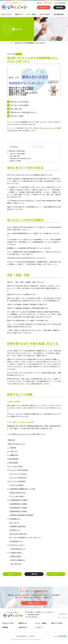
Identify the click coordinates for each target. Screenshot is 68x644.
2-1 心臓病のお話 (13, 455)
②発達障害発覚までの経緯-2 (18, 504)
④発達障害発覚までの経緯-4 (18, 511)
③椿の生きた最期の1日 (17, 560)
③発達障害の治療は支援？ (18, 526)
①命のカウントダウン (17, 545)
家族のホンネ (19, 14)
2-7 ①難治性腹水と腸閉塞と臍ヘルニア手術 (21, 489)
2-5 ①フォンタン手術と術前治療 (18, 470)
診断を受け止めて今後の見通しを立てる (23, 112)
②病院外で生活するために (18, 493)
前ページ (12, 574)
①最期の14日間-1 (16, 553)
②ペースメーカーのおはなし (18, 474)
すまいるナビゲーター (24, 434)
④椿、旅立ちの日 (16, 564)
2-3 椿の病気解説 (13, 463)
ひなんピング (5, 43)
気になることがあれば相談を (20, 105)
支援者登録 (59, 7)
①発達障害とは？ (15, 519)
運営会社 (39, 3)
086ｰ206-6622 (33, 617)
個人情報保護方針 (22, 636)
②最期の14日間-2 (16, 556)
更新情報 (5, 627)
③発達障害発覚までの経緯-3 (18, 508)
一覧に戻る (34, 574)
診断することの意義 (17, 116)
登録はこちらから (34, 603)
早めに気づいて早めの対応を (20, 102)
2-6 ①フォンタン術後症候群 (16, 481)
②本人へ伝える (14, 523)
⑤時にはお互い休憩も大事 (18, 534)
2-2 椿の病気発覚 (13, 459)
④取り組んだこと (15, 530)
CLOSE (38, 147)
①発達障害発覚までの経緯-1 (19, 500)
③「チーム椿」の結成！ (17, 496)
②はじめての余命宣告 (16, 485)
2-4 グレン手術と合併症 (15, 466)
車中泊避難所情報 (59, 14)
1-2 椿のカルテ (12, 451)
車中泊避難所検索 (60, 3)
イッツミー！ (44, 7)
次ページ (56, 574)
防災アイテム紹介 (45, 14)
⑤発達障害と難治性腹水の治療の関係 (21, 515)
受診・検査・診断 (16, 109)
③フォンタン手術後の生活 (18, 478)
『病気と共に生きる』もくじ (16, 444)
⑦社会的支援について (16, 541)
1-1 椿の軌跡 (12, 448)
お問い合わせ (48, 3)
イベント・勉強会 (31, 14)
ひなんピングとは (6, 14)
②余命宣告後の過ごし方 (18, 549)
